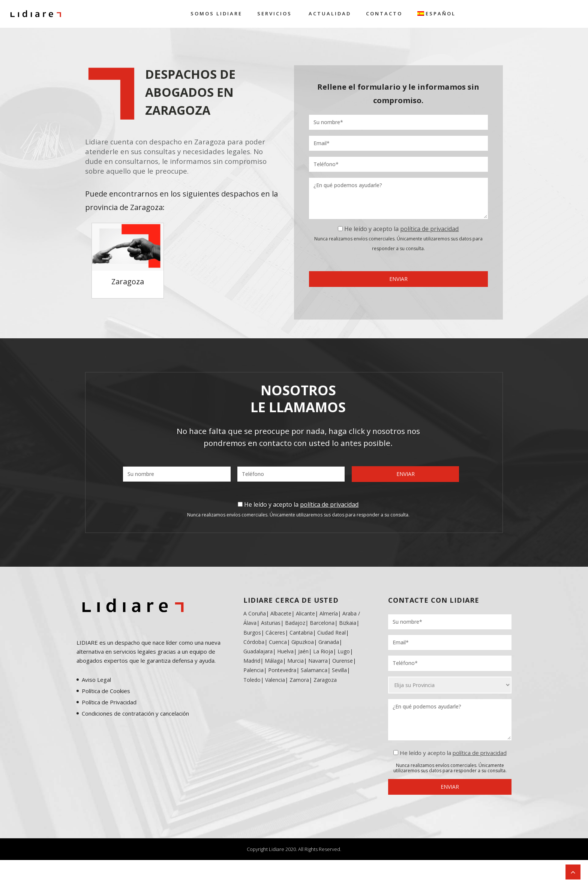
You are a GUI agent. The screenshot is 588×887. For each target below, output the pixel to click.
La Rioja (323, 651)
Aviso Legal (96, 680)
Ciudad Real (331, 633)
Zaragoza (325, 680)
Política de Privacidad (109, 702)
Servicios (274, 14)
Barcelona (322, 623)
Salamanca (314, 670)
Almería (329, 613)
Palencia (253, 670)
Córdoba (254, 642)
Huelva (285, 651)
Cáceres (275, 633)
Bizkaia (348, 623)
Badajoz (295, 623)
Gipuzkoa (303, 642)
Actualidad (330, 14)
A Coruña (255, 613)
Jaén (303, 651)
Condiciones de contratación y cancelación (135, 713)
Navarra (318, 661)
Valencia (275, 680)
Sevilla (339, 670)
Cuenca (278, 642)
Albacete (281, 613)
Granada (328, 642)
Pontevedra (282, 670)
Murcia (295, 661)
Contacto (384, 14)
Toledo (252, 680)
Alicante (305, 613)
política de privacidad (429, 229)
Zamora (299, 680)
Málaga (274, 661)
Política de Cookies (106, 691)
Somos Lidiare (216, 14)
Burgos (252, 633)
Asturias (271, 623)
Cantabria (301, 633)
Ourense (343, 661)
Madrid (252, 661)
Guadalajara (258, 651)
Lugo (344, 651)
